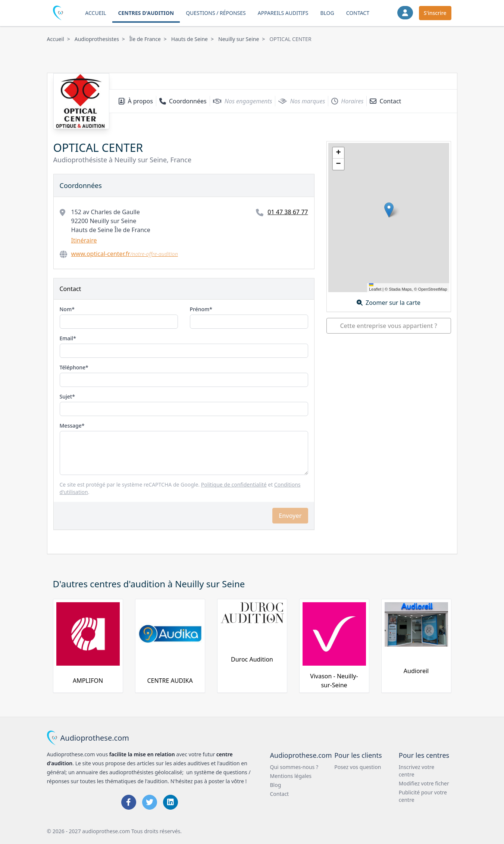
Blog (327, 13)
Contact (358, 13)
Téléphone (73, 367)
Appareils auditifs (283, 13)
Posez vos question (358, 767)
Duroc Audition (252, 659)
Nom (66, 309)
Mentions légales (291, 776)
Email (67, 338)
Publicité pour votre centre (423, 796)
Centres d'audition (146, 13)
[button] (389, 210)
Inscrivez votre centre (417, 771)
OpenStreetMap (433, 289)
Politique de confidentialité (234, 484)
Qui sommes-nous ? (294, 767)
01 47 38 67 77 (288, 212)
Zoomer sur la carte (389, 303)
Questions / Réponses (216, 13)
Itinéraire (84, 240)
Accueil (96, 13)
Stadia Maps (400, 289)
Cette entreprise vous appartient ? (388, 326)
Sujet (66, 396)
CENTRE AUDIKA (170, 681)
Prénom (200, 309)
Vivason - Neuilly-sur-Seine (334, 681)
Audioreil (416, 671)
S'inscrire (435, 13)
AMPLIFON (88, 681)
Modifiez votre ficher (424, 783)
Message (71, 426)
